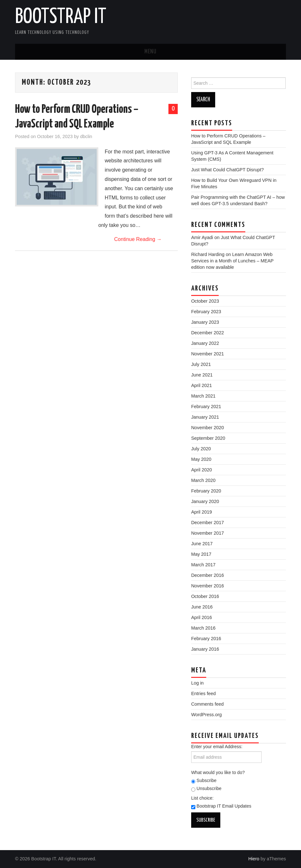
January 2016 (205, 649)
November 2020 (207, 428)
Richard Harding (208, 254)
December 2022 (207, 333)
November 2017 (207, 533)
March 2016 (203, 628)
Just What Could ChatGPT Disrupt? (228, 170)
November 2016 (207, 586)
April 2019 (202, 512)
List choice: (202, 798)
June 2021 (202, 375)
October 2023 (205, 301)
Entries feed (203, 694)
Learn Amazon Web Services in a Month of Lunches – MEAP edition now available (232, 261)
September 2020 (208, 438)
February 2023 (206, 312)
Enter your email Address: (217, 747)
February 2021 (206, 407)
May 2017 (201, 554)
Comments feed (207, 704)
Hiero (254, 859)
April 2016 (202, 617)
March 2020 (203, 480)
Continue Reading (138, 239)
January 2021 (205, 417)
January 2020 (205, 501)
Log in (197, 683)
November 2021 (207, 354)
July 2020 (201, 449)
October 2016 (205, 596)
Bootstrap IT (61, 17)
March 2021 (203, 396)
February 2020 (206, 491)
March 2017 (203, 565)
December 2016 (207, 575)
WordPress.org (207, 715)
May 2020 (201, 459)
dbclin (86, 136)
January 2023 (205, 322)
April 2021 (202, 385)
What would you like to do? (218, 772)
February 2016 (206, 639)
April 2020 (202, 470)
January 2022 (205, 343)
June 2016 (202, 607)
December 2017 (207, 523)
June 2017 (202, 544)
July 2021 (201, 364)
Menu (150, 52)
